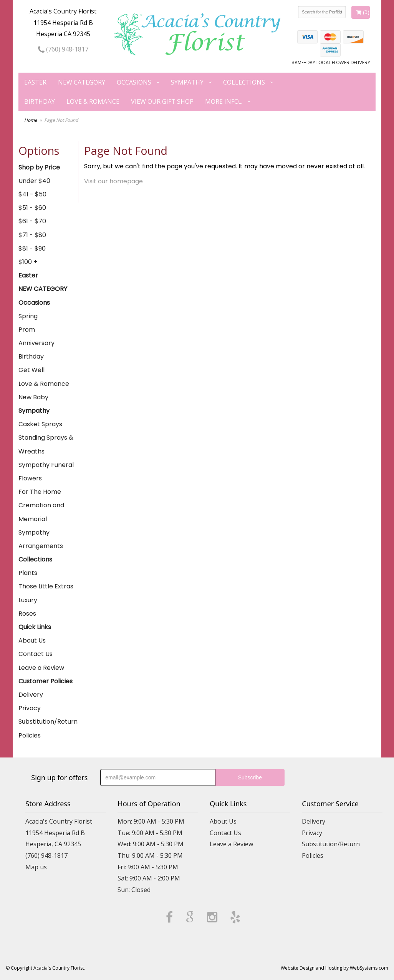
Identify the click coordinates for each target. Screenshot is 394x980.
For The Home (40, 492)
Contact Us (36, 654)
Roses (27, 614)
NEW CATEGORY (82, 82)
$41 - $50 (32, 194)
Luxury (28, 600)
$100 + (28, 262)
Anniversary (36, 343)
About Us (32, 640)
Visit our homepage (113, 181)
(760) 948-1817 (63, 49)
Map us (36, 867)
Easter (35, 82)
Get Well (31, 370)
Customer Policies (46, 681)
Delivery (31, 695)
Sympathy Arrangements (41, 539)
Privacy (30, 708)
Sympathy (187, 82)
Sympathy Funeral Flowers (46, 472)
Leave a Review (41, 668)
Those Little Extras (46, 586)
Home (31, 120)
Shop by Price (39, 167)
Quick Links (35, 627)
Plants (28, 573)
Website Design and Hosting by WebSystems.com (334, 968)
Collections (244, 82)
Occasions (134, 82)
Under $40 (34, 181)
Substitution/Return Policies (48, 728)
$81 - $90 (32, 248)
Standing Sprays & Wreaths (46, 444)
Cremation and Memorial (41, 512)
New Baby (33, 397)
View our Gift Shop (162, 101)
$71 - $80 (32, 235)
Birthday (40, 101)
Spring (28, 316)
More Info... (224, 101)
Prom (27, 330)
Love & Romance (93, 101)
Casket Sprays (40, 424)
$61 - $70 (32, 221)
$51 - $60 (32, 208)
